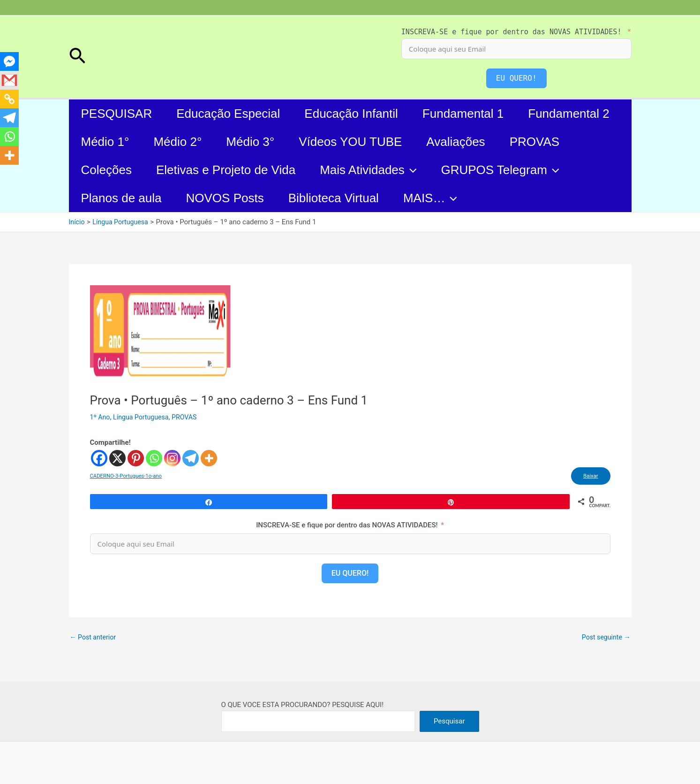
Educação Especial (228, 114)
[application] (411, 170)
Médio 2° (177, 142)
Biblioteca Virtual (334, 198)
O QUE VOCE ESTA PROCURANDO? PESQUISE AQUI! (303, 705)
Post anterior (94, 640)
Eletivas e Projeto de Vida (226, 170)
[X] (117, 458)
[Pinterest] (136, 458)
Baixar (588, 477)
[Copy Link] (9, 99)
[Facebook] (99, 458)
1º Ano (101, 417)
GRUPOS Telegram (500, 170)
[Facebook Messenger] (9, 61)
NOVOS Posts (225, 198)
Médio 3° (250, 142)
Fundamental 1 (463, 114)
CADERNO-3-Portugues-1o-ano (128, 477)
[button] (77, 57)
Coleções (106, 170)
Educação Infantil (351, 114)
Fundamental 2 (568, 114)
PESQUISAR (117, 114)
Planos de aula (121, 198)
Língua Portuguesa (144, 417)
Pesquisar (449, 721)
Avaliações (455, 142)
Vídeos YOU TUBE (350, 142)
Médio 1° (105, 142)
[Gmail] (9, 80)
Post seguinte (604, 640)
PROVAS (534, 142)
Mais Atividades (368, 170)
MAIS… (430, 198)
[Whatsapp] (154, 458)
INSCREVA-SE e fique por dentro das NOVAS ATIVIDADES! (512, 32)
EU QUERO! (516, 78)
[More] (209, 458)
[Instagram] (172, 458)
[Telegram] (191, 458)
